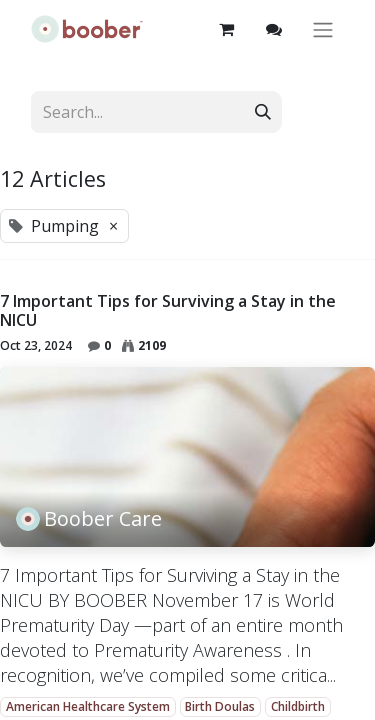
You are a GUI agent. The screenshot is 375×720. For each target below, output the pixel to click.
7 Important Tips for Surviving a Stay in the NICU (168, 311)
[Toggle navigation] (323, 29)
